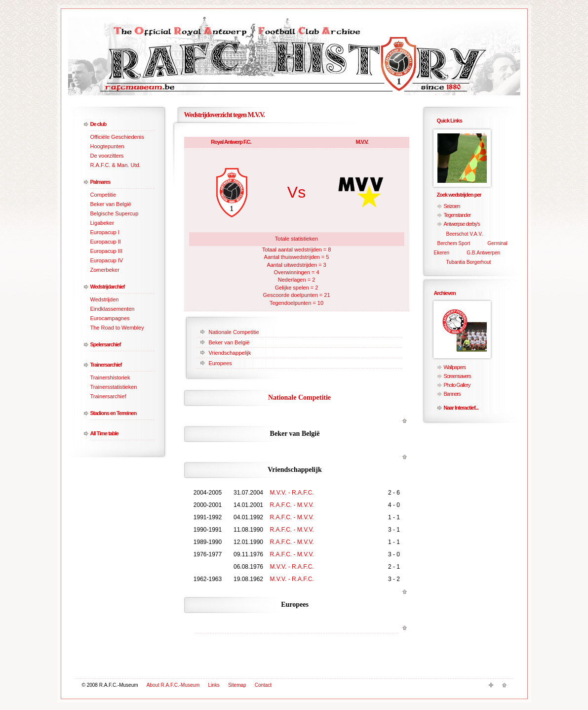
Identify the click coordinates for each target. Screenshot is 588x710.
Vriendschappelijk (230, 353)
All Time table (104, 433)
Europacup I (105, 232)
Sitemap (237, 685)
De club (98, 124)
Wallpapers (455, 367)
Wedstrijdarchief (108, 287)
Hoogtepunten (107, 146)
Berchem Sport (454, 243)
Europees (220, 363)
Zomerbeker (105, 270)
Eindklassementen (113, 309)
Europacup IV (107, 260)
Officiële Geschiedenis (117, 137)
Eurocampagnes (110, 318)
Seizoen (452, 206)
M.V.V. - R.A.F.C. (292, 493)
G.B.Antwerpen (483, 253)
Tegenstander (457, 215)
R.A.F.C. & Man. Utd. (116, 165)
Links (214, 685)
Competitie (103, 195)
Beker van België (111, 204)
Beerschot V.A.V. (465, 234)
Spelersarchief (106, 344)
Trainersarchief (106, 365)
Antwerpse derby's (462, 224)
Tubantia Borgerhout (469, 262)
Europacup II (106, 242)
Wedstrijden (105, 299)
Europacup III (106, 251)
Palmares (100, 182)
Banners (452, 394)
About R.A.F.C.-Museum (173, 685)
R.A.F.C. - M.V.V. (292, 505)
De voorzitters (107, 156)
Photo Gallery (457, 385)
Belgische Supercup (115, 213)
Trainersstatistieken (114, 387)
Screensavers (457, 376)
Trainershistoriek (110, 377)
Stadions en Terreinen (114, 413)
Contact (263, 685)
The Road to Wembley (117, 328)
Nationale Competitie (234, 332)
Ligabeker (102, 223)
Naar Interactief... (461, 408)
